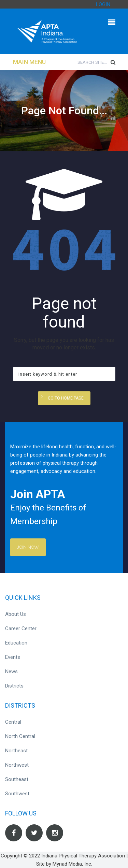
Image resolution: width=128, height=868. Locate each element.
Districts (14, 686)
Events (13, 657)
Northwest (17, 765)
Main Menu (29, 62)
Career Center (21, 628)
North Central (20, 736)
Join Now (28, 547)
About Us (16, 614)
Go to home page (66, 398)
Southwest (17, 794)
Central (13, 722)
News (11, 671)
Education (16, 643)
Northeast (16, 751)
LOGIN (103, 4)
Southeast (17, 779)
